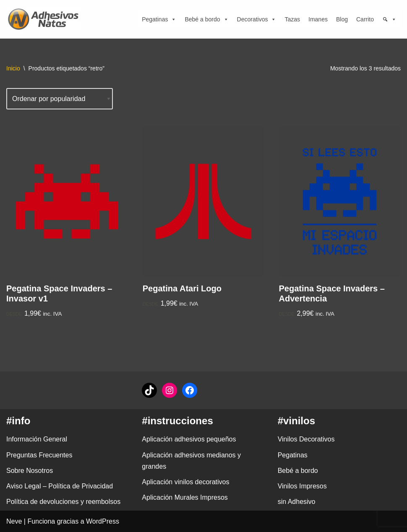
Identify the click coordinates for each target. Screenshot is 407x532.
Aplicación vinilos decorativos (185, 482)
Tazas (292, 19)
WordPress (103, 521)
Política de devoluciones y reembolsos (63, 502)
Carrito (365, 19)
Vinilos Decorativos (306, 439)
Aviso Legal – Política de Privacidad (60, 486)
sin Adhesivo (297, 502)
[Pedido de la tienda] (60, 99)
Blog (342, 19)
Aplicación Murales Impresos (185, 497)
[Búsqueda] (389, 19)
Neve (14, 521)
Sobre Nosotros (30, 471)
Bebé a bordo (206, 19)
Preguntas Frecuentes (39, 455)
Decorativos (257, 19)
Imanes (318, 19)
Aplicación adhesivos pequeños (189, 439)
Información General (37, 439)
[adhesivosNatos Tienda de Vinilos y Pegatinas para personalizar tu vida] (45, 19)
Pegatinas (159, 19)
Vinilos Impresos (302, 486)
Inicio (13, 68)
